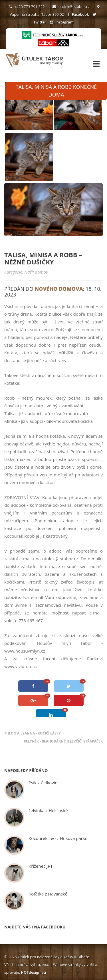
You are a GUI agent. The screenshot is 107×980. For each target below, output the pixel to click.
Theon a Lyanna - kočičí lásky (33, 733)
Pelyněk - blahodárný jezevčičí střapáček (63, 741)
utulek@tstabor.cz (71, 7)
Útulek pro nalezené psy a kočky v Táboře (53, 957)
